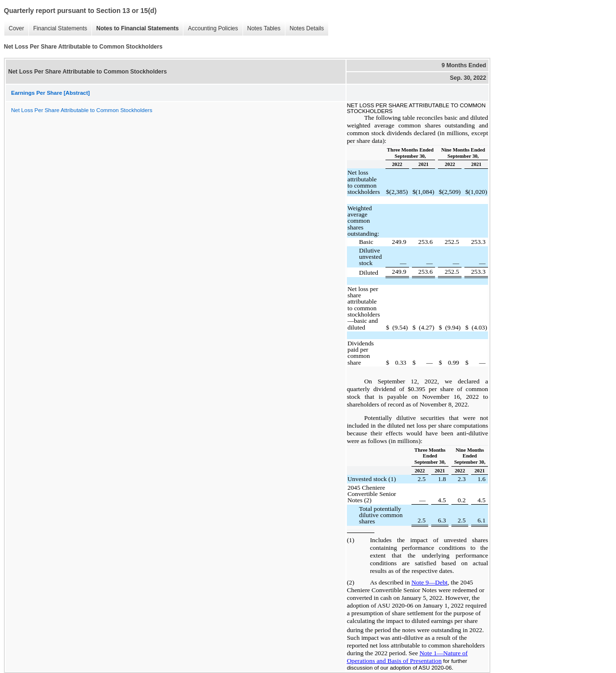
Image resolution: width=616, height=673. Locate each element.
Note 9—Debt (430, 582)
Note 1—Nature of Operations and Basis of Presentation (407, 657)
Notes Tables (264, 28)
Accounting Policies (213, 28)
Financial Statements (60, 28)
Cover (16, 28)
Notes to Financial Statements (137, 28)
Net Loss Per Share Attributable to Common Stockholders (82, 110)
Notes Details (307, 28)
